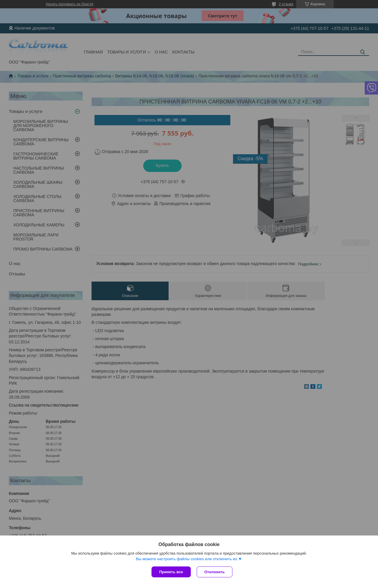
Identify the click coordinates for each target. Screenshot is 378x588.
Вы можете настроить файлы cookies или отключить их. (187, 559)
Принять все (171, 572)
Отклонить (215, 572)
